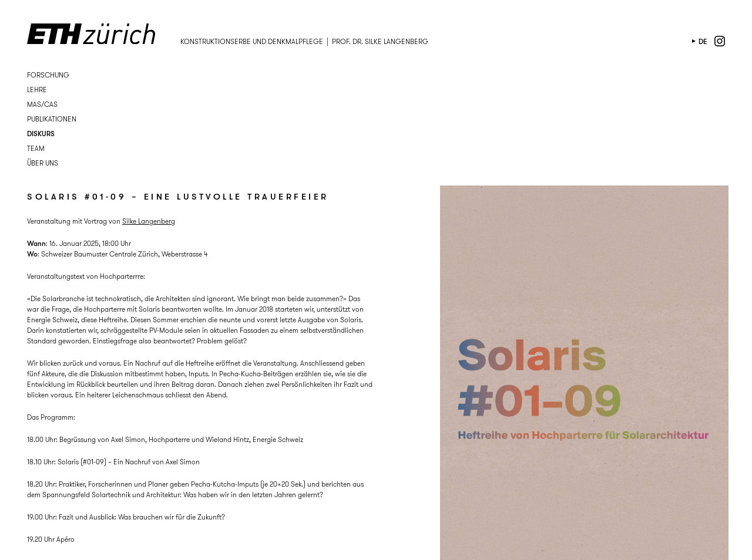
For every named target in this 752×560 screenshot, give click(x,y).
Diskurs (41, 134)
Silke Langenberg (149, 221)
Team (36, 148)
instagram (720, 41)
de (703, 41)
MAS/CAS (42, 104)
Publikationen (52, 119)
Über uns (43, 163)
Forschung (48, 75)
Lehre (37, 90)
